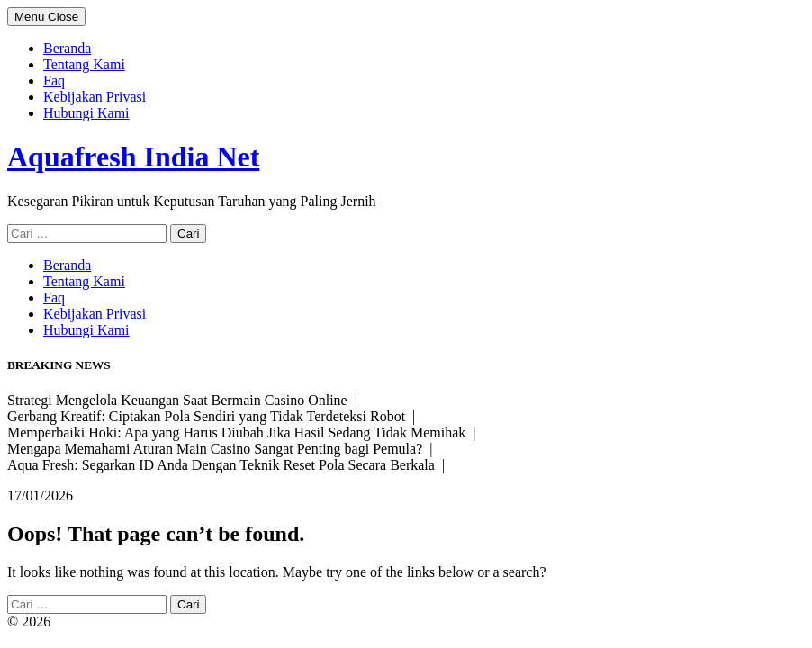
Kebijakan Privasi (95, 97)
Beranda (67, 48)
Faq (54, 81)
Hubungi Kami (86, 113)
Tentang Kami (84, 64)
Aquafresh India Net (133, 157)
